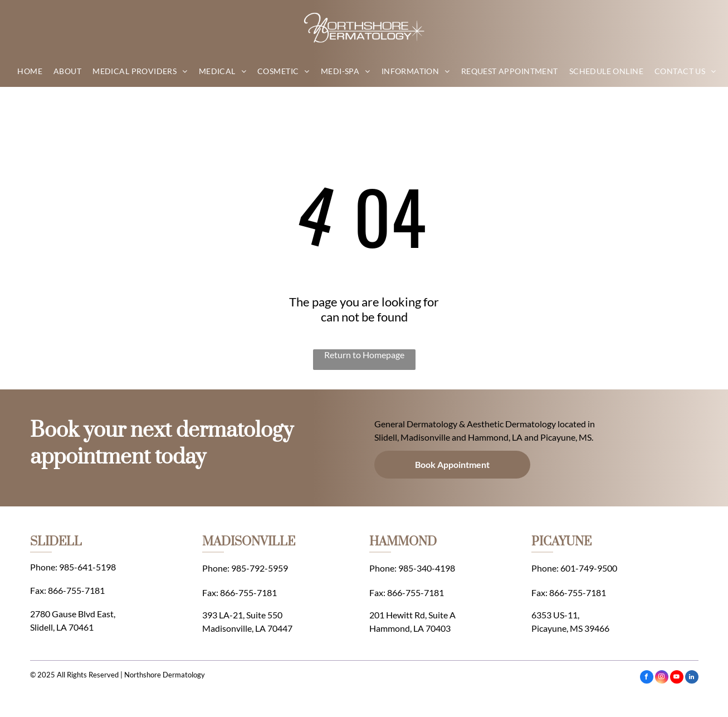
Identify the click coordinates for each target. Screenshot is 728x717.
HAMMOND (403, 542)
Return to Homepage (364, 355)
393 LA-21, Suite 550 (242, 615)
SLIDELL (56, 542)
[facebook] (647, 678)
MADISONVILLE (249, 542)
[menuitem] (30, 71)
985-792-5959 (260, 568)
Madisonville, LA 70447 (247, 628)
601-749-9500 (589, 568)
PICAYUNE (561, 542)
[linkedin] (692, 678)
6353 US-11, (555, 615)
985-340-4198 (427, 568)
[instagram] (662, 678)
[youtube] (677, 678)
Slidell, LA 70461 (62, 627)
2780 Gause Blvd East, (73, 614)
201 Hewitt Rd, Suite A (412, 615)
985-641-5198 (87, 567)
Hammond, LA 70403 (410, 628)
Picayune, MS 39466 (570, 628)
